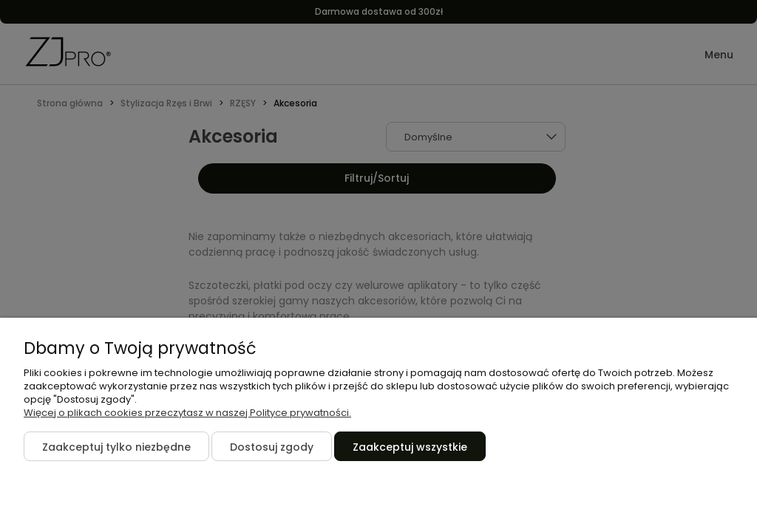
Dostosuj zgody (272, 447)
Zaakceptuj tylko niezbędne (116, 447)
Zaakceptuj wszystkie (410, 447)
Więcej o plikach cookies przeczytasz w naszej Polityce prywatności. (187, 413)
